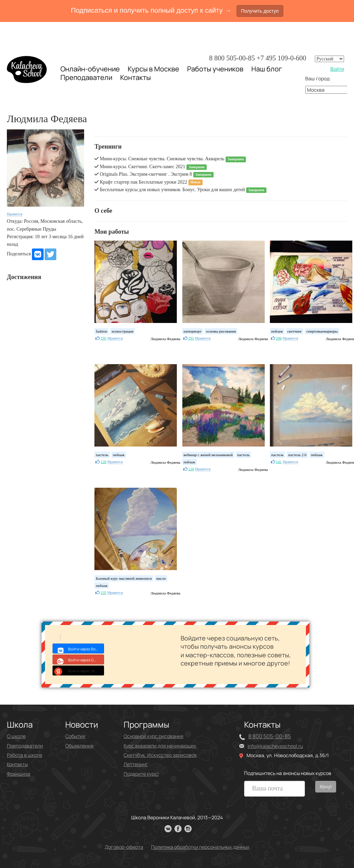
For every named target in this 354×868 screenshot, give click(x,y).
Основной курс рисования (153, 736)
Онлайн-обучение (90, 69)
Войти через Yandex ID (78, 670)
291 (191, 338)
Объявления (79, 746)
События (75, 736)
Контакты (135, 78)
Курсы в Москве (153, 69)
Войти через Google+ (78, 659)
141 (279, 462)
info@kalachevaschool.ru (275, 746)
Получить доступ (260, 11)
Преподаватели (86, 77)
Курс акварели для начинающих (160, 746)
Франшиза (19, 774)
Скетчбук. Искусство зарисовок (160, 755)
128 (104, 462)
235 (104, 592)
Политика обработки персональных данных (200, 847)
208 (279, 338)
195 (104, 338)
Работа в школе (25, 755)
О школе (16, 736)
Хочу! (326, 786)
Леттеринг (136, 764)
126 (191, 469)
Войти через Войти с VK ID (78, 648)
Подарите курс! (141, 774)
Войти (337, 69)
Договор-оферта (124, 847)
